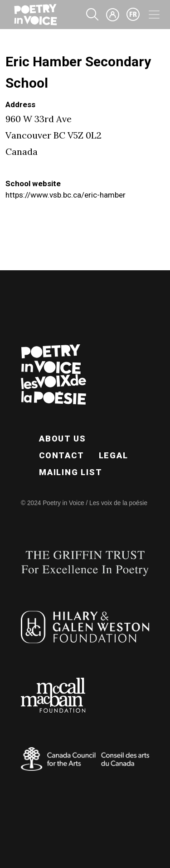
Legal (114, 455)
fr (133, 15)
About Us (62, 439)
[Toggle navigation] (154, 15)
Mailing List (71, 472)
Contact (62, 455)
